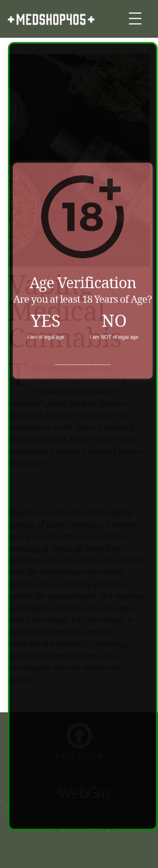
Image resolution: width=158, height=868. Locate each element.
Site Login (56, 827)
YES (46, 317)
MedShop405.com (51, 19)
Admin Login (97, 827)
